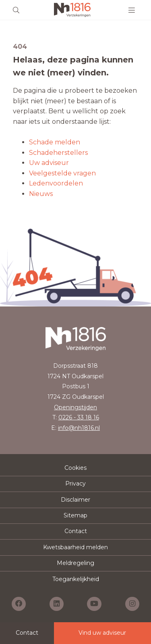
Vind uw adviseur (102, 633)
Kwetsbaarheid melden (75, 547)
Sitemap (75, 515)
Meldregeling (75, 563)
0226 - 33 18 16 (79, 417)
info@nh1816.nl (79, 428)
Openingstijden (75, 407)
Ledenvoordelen (56, 183)
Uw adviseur (49, 163)
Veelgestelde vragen (62, 173)
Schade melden (55, 142)
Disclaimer (75, 500)
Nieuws (41, 194)
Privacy (75, 484)
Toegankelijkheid (76, 579)
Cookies (75, 468)
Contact (76, 531)
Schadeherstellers (58, 153)
